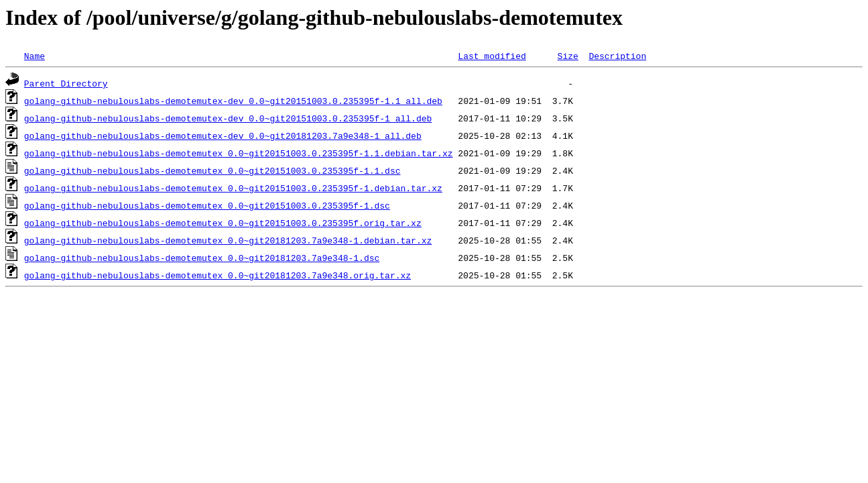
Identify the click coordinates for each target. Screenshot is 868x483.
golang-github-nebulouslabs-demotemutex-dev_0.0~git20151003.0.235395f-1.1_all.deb (233, 101)
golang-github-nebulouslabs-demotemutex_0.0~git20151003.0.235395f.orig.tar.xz (223, 223)
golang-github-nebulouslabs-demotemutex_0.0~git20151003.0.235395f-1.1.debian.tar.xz (239, 153)
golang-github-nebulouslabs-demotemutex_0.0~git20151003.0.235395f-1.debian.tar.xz (233, 188)
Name (35, 56)
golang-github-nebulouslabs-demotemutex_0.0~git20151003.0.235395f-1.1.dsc (212, 170)
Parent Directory (66, 83)
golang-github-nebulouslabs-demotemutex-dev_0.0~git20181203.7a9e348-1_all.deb (223, 136)
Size (567, 56)
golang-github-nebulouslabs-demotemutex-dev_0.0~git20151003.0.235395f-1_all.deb (228, 118)
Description (617, 56)
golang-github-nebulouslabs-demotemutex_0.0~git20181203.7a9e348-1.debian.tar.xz (228, 240)
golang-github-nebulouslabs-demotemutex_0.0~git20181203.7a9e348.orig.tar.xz (218, 275)
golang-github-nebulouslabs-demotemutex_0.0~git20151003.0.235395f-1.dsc (207, 205)
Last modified (492, 56)
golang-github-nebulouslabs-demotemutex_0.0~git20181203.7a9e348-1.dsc (202, 258)
